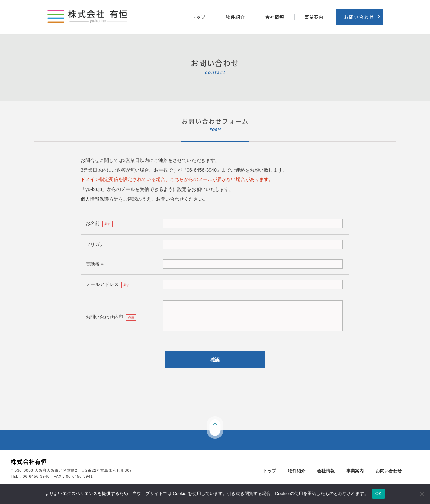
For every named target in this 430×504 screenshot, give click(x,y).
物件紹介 (235, 17)
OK (378, 493)
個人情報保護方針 (99, 199)
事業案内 (314, 17)
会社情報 (275, 17)
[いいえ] (422, 494)
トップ (199, 17)
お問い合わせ (359, 17)
